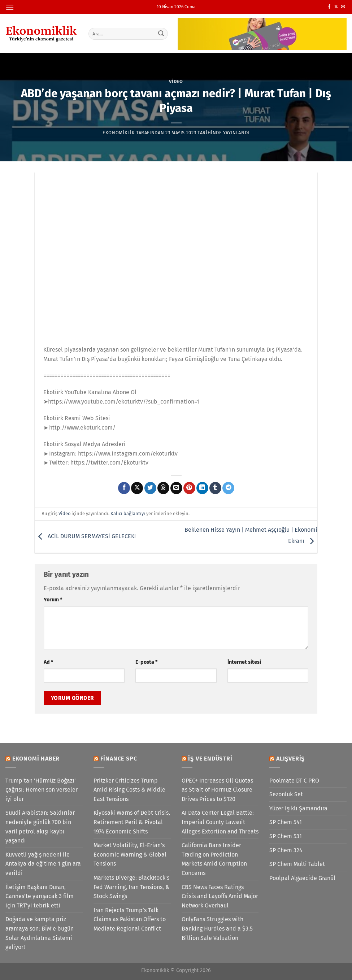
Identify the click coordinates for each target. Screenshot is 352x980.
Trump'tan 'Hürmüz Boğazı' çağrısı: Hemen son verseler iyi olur (42, 790)
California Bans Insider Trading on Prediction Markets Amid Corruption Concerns (214, 859)
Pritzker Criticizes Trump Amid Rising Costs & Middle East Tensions (129, 790)
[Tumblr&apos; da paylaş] (215, 488)
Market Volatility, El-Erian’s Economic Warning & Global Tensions (130, 854)
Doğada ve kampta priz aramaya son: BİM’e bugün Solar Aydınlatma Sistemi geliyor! (40, 933)
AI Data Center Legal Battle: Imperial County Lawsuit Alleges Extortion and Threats (220, 822)
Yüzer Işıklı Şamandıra (298, 808)
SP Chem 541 (286, 822)
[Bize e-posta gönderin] (343, 7)
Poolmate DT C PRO (294, 781)
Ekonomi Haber (36, 759)
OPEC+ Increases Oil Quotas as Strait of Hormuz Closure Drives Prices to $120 (217, 790)
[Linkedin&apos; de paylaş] (202, 488)
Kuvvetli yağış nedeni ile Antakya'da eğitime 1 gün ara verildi (43, 864)
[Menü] (10, 7)
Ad (48, 662)
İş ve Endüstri (210, 759)
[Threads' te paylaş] (163, 488)
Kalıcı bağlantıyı (128, 513)
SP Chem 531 (286, 836)
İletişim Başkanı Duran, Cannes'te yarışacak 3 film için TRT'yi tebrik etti (40, 896)
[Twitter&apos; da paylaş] (150, 488)
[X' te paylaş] (137, 488)
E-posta (146, 662)
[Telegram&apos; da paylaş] (228, 488)
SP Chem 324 (286, 850)
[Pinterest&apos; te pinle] (189, 488)
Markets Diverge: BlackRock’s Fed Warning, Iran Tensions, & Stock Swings (132, 887)
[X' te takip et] (336, 7)
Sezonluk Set (286, 794)
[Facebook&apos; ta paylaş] (124, 488)
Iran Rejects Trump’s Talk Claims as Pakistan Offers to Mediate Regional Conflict (130, 919)
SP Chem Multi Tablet (297, 864)
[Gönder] (161, 34)
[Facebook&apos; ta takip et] (329, 7)
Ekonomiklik (119, 133)
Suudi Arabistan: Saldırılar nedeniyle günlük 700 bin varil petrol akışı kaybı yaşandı (40, 827)
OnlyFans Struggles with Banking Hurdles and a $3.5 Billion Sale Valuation (217, 928)
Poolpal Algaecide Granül (302, 878)
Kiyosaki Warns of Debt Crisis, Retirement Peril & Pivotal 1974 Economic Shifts (132, 822)
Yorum (53, 600)
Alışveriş (290, 759)
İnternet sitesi (244, 662)
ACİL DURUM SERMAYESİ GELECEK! (85, 537)
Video (176, 81)
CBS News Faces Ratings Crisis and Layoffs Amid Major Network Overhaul (220, 896)
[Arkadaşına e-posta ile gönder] (176, 488)
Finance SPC (119, 759)
